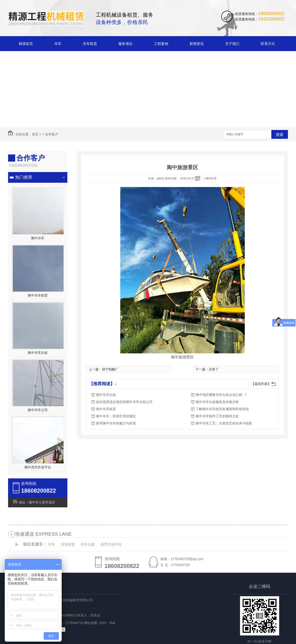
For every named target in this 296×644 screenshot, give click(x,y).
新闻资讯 (197, 44)
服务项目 (125, 44)
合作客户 (52, 134)
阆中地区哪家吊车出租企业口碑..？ (222, 395)
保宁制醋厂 (110, 369)
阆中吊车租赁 (38, 295)
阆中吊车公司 (38, 410)
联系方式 (268, 44)
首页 (35, 134)
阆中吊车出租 (38, 353)
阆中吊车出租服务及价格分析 (217, 402)
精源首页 (26, 44)
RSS (103, 623)
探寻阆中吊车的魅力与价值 (116, 423)
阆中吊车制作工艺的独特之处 (217, 416)
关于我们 (232, 44)
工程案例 (161, 44)
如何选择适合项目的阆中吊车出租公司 (124, 402)
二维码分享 (210, 178)
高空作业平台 (111, 544)
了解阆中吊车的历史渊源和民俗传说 (222, 409)
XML (113, 623)
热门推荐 (24, 177)
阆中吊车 (38, 238)
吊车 (58, 44)
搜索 (280, 135)
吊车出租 (88, 544)
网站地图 (91, 623)
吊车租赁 (90, 44)
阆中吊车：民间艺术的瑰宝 (116, 416)
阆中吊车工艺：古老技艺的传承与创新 (224, 423)
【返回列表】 (261, 384)
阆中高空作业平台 (38, 467)
